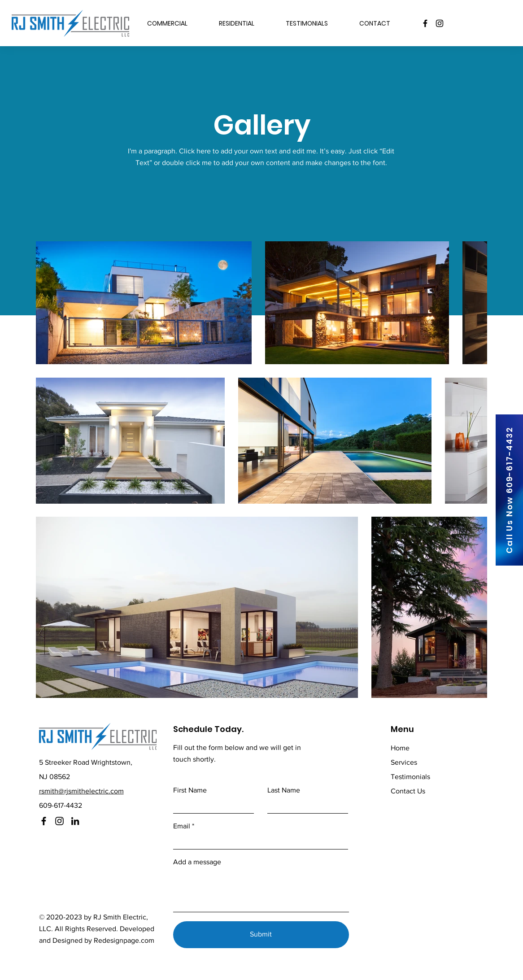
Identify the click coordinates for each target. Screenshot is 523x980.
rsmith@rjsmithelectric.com (81, 791)
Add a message (197, 862)
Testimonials (410, 777)
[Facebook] (425, 23)
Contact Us (408, 791)
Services (404, 762)
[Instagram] (440, 23)
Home (400, 748)
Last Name (284, 790)
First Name (190, 790)
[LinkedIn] (75, 821)
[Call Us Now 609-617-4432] (509, 490)
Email (182, 826)
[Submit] (261, 935)
